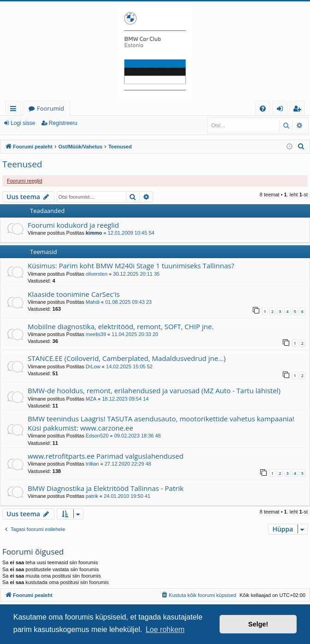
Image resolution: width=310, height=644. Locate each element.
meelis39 (96, 334)
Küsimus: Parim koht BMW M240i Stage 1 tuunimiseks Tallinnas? (131, 266)
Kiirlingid (15, 110)
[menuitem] (263, 109)
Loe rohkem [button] (165, 629)
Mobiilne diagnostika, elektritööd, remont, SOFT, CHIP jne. (121, 326)
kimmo (94, 233)
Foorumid (51, 108)
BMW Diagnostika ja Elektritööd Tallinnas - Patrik (106, 488)
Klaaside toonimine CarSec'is (74, 294)
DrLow (93, 366)
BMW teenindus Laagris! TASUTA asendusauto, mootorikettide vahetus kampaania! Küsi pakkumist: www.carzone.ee (161, 423)
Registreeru (63, 123)
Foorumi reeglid (24, 181)
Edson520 (97, 436)
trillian (92, 464)
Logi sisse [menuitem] (282, 110)
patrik (92, 496)
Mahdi (93, 302)
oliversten (97, 274)
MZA (91, 399)
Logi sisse (23, 123)
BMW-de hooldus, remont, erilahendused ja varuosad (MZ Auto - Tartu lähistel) (154, 390)
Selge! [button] (258, 624)
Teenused (22, 164)
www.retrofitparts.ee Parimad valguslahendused (106, 456)
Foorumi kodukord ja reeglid (73, 225)
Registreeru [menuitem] (299, 110)
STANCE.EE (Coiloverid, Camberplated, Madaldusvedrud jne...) (127, 358)
